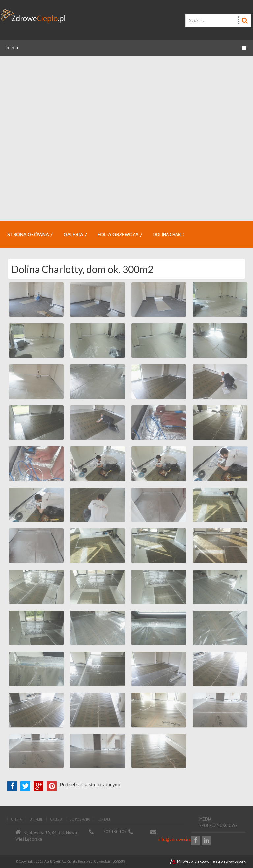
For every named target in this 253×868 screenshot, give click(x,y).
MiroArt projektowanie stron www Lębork (208, 861)
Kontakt (104, 819)
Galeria (73, 234)
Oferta (16, 819)
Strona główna (28, 234)
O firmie (36, 819)
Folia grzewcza (118, 234)
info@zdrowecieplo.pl (179, 839)
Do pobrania (80, 819)
